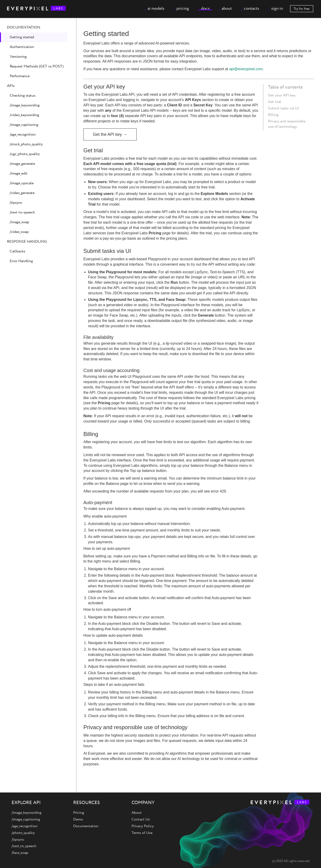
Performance (20, 76)
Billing (273, 115)
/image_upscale (22, 183)
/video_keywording (24, 115)
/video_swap (19, 232)
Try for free (302, 9)
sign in (277, 9)
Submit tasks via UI (283, 108)
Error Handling (21, 261)
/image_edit (19, 173)
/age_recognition (23, 135)
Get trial (275, 102)
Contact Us (141, 819)
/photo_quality (23, 833)
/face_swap (20, 853)
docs (205, 9)
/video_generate (22, 193)
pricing (183, 9)
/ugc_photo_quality (25, 154)
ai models (156, 9)
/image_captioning (24, 125)
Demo (78, 819)
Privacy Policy (143, 826)
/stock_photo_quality (26, 144)
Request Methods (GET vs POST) (37, 66)
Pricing (79, 813)
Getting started (22, 37)
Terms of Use (142, 833)
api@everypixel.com (246, 69)
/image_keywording (25, 105)
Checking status (23, 96)
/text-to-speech (22, 212)
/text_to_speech (24, 846)
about (227, 9)
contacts (252, 9)
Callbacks (17, 251)
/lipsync (16, 203)
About (137, 813)
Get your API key (282, 95)
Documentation (86, 826)
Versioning (18, 57)
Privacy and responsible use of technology (287, 124)
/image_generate (22, 164)
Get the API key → (110, 134)
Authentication (22, 47)
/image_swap (19, 222)
